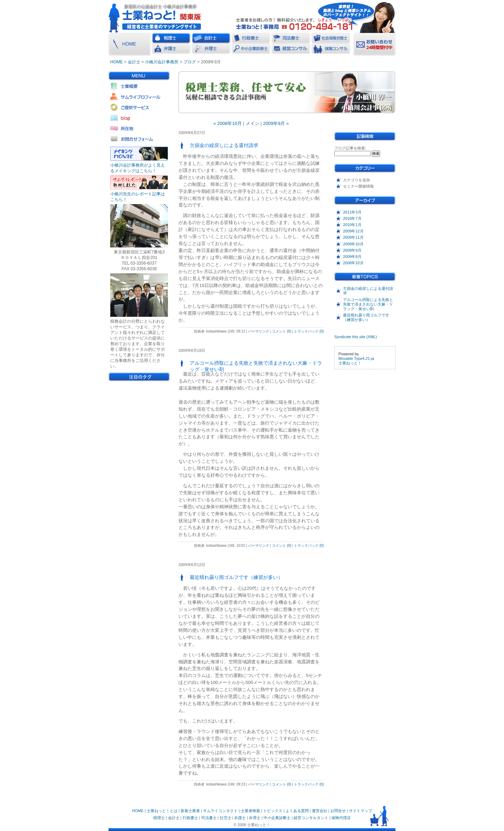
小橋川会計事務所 (162, 62)
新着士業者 (190, 811)
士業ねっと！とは (162, 811)
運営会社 (320, 811)
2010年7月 (352, 218)
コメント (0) (282, 331)
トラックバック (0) (309, 331)
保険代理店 (341, 818)
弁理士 (255, 818)
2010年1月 (352, 225)
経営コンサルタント (311, 818)
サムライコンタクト (220, 811)
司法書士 (209, 818)
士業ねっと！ (350, 363)
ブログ (190, 62)
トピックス (273, 811)
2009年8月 (352, 257)
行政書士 (190, 818)
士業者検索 (250, 811)
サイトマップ (360, 811)
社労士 (226, 818)
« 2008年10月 (228, 123)
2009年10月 (353, 244)
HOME (117, 62)
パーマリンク (259, 331)
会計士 (134, 62)
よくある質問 (297, 811)
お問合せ (338, 811)
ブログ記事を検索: (350, 148)
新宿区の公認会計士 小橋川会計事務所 (160, 6)
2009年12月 (353, 231)
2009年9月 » (276, 123)
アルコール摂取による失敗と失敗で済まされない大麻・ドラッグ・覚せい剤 (368, 304)
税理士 (159, 818)
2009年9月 (352, 250)
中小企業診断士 (277, 818)
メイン (253, 123)
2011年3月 (352, 212)
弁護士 (240, 818)
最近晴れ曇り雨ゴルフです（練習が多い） (366, 317)
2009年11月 (353, 237)
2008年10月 (353, 263)
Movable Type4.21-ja (356, 358)
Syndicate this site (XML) (356, 337)
